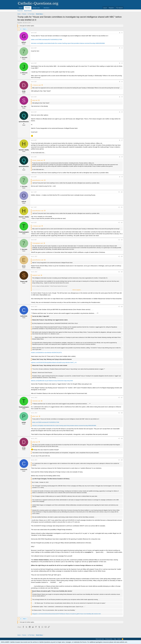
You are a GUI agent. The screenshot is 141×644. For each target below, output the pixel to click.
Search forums (28, 11)
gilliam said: (35, 416)
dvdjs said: (35, 100)
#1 (122, 33)
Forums (28, 8)
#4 (122, 82)
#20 (122, 460)
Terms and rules (100, 639)
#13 (122, 240)
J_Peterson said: (37, 85)
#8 (122, 157)
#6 (122, 112)
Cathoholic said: (36, 401)
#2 (122, 48)
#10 (122, 192)
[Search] (119, 8)
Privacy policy (109, 639)
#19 (122, 438)
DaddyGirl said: (36, 275)
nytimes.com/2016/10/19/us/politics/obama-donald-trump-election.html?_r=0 (54, 362)
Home (21, 8)
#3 (122, 63)
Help (115, 639)
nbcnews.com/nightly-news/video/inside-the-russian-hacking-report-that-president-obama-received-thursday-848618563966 (68, 43)
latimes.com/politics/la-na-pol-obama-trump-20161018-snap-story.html (52, 381)
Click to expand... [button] (77, 290)
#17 (122, 398)
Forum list (20, 11)
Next (24, 29)
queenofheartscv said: (38, 180)
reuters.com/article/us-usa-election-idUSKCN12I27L (46, 352)
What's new (36, 8)
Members (47, 8)
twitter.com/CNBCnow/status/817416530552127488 (46, 39)
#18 (122, 413)
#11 (122, 207)
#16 (122, 307)
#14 (122, 256)
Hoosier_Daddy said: (38, 160)
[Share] (120, 33)
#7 (122, 140)
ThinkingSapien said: (38, 243)
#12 (122, 223)
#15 (122, 272)
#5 (122, 97)
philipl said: (35, 442)
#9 (122, 177)
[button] (41, 8)
